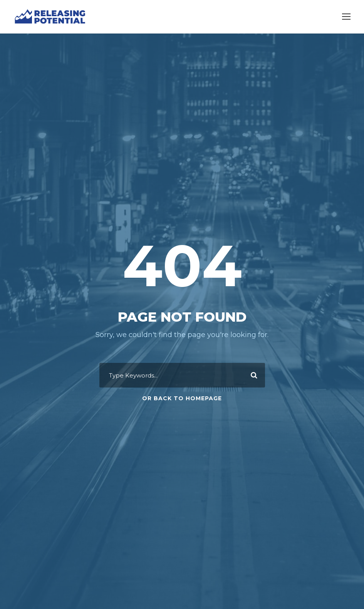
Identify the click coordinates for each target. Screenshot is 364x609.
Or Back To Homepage (182, 398)
